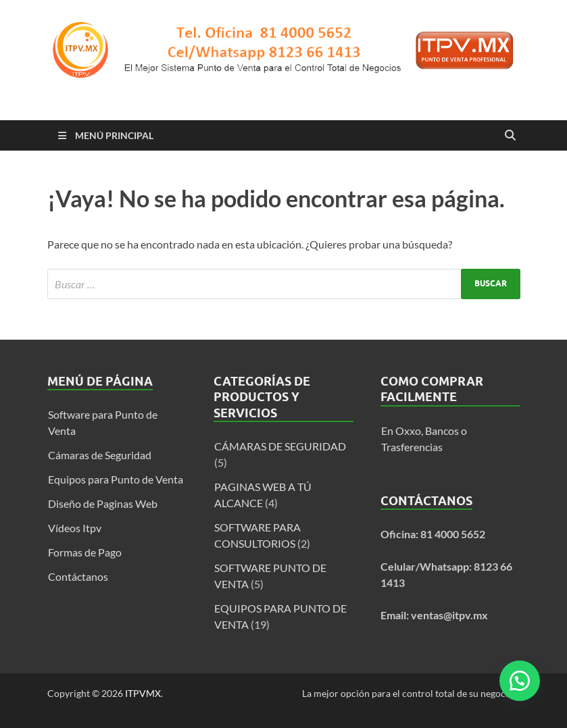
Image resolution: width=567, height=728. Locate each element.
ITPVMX (143, 693)
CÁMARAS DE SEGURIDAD (280, 446)
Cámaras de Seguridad (100, 455)
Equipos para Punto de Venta (116, 479)
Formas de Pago (85, 552)
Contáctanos (78, 576)
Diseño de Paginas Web (103, 503)
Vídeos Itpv (75, 528)
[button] (520, 681)
